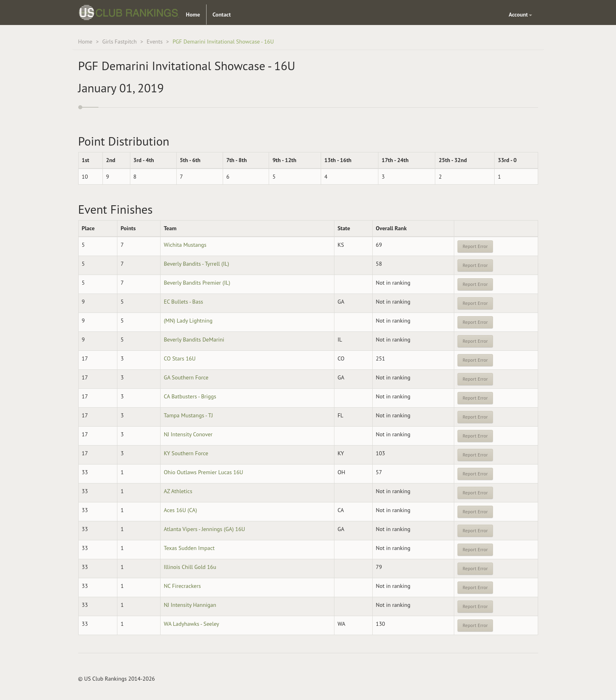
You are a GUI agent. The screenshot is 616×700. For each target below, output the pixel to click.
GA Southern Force (186, 377)
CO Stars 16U (180, 358)
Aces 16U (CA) (181, 510)
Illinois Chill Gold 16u (190, 567)
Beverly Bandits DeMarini (194, 340)
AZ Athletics (178, 491)
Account (520, 15)
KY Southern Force (186, 453)
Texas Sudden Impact (189, 548)
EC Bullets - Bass (184, 302)
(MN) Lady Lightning (188, 321)
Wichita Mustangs (185, 245)
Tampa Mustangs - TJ (188, 415)
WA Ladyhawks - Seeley (191, 624)
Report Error (475, 246)
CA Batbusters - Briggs (190, 396)
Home (193, 15)
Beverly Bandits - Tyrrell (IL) (196, 264)
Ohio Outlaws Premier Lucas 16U (204, 472)
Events (155, 42)
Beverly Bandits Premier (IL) (197, 283)
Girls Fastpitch (119, 42)
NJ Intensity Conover (188, 434)
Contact (222, 15)
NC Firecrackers (182, 586)
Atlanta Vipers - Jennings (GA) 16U (205, 529)
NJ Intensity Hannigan (190, 605)
